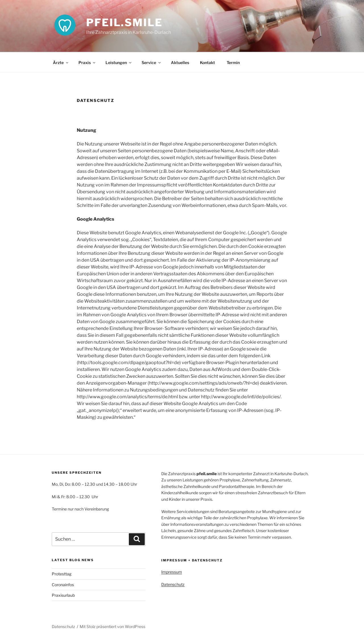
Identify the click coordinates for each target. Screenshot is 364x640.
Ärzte (61, 62)
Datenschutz (173, 584)
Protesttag (62, 574)
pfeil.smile (124, 22)
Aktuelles (180, 62)
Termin (233, 62)
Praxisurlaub (63, 595)
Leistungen (119, 62)
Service (152, 62)
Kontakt (207, 62)
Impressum (172, 572)
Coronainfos (63, 585)
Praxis (87, 62)
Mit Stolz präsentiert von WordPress (112, 626)
